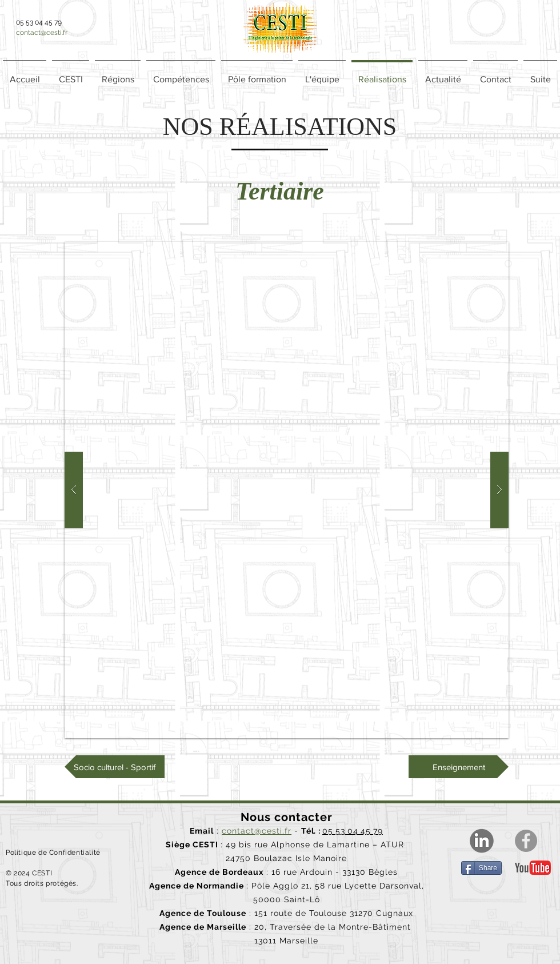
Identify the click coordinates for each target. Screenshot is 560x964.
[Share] (481, 868)
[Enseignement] (459, 767)
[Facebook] (526, 841)
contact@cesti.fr (42, 33)
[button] (118, 74)
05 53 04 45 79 (353, 831)
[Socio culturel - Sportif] (115, 767)
